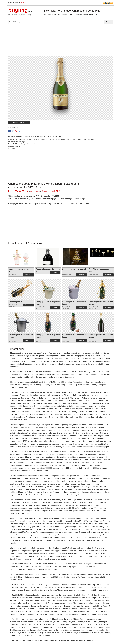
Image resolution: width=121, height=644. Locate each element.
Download (28, 275)
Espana (24, 3)
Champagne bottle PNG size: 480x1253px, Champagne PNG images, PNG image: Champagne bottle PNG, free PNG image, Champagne (54, 140)
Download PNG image (19, 122)
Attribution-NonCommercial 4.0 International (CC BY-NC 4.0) (39, 136)
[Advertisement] (61, 41)
